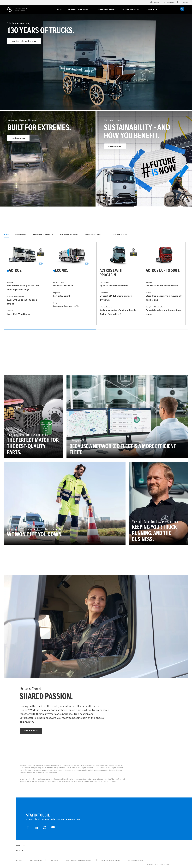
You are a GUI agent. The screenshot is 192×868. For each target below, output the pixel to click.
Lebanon (184, 2)
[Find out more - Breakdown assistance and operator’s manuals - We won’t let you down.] (65, 503)
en (22, 850)
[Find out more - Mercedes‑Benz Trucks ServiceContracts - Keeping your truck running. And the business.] (159, 503)
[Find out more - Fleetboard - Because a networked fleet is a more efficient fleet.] (127, 416)
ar (17, 850)
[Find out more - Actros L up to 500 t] (164, 283)
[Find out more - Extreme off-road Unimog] (48, 159)
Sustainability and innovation (80, 9)
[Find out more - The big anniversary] (96, 68)
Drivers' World (152, 9)
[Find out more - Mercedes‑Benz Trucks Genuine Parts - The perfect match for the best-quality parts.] (33, 416)
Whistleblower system (135, 860)
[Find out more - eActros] (25, 283)
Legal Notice (54, 860)
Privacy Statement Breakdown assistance (79, 860)
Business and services (106, 9)
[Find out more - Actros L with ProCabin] (118, 283)
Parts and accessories (130, 9)
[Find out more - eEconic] (72, 283)
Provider (19, 860)
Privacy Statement (36, 860)
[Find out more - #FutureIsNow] (144, 159)
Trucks (59, 9)
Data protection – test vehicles (110, 860)
